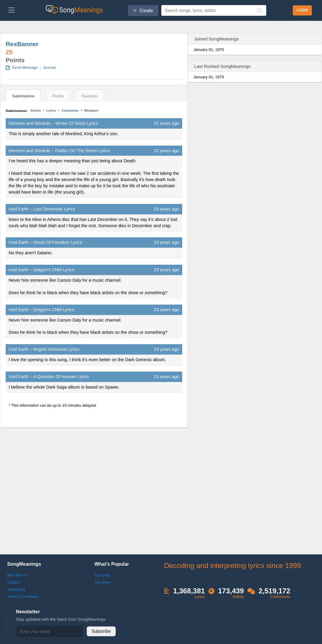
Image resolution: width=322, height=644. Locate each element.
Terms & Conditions (23, 597)
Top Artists (103, 582)
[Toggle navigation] (11, 10)
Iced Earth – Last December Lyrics (42, 209)
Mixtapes (91, 110)
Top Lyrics (103, 575)
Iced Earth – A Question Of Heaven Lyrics (49, 377)
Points (58, 96)
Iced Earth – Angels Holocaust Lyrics (44, 349)
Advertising (16, 590)
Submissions (23, 96)
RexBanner (22, 44)
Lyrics (51, 110)
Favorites (90, 96)
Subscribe (101, 631)
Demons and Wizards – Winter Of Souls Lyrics (53, 123)
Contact (13, 582)
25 (9, 52)
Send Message (25, 67)
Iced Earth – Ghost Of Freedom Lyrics (45, 242)
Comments (70, 110)
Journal (49, 67)
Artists (36, 110)
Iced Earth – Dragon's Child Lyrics (41, 270)
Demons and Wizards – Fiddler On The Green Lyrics (59, 151)
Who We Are (17, 575)
